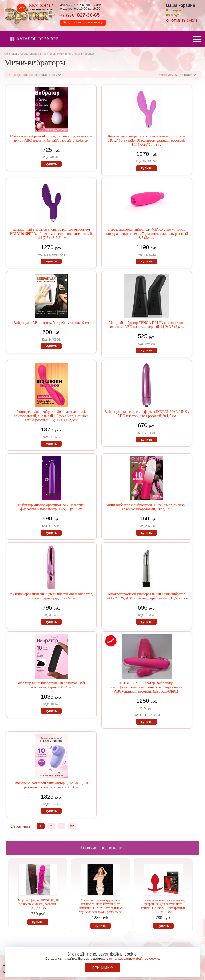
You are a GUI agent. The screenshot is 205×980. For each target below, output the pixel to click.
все (72, 826)
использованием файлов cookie (134, 959)
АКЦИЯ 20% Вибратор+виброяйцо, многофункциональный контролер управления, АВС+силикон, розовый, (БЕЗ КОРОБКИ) (147, 687)
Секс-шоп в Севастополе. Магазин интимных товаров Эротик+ (29, 14)
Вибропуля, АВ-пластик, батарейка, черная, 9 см (51, 323)
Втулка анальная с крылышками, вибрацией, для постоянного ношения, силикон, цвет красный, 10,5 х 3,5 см (163, 906)
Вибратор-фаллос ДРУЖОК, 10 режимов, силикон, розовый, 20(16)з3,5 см (38, 904)
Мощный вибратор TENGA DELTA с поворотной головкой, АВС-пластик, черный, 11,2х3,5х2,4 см (147, 325)
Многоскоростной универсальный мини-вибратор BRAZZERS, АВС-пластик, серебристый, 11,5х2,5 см (147, 596)
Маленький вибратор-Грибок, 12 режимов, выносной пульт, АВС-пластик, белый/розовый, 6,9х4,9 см (51, 138)
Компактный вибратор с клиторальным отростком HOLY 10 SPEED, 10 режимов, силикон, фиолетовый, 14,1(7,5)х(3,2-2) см (51, 234)
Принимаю (103, 968)
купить (51, 164)
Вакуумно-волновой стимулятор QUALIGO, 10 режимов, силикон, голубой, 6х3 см (51, 785)
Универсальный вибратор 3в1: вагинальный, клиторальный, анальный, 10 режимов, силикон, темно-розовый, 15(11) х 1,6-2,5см (51, 416)
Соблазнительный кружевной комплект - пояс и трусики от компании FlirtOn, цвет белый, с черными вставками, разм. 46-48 (101, 906)
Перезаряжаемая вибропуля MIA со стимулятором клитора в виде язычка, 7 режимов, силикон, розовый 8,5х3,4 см (147, 234)
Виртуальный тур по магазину (83, 22)
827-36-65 (80, 15)
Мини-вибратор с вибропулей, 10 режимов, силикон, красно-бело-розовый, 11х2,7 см (147, 507)
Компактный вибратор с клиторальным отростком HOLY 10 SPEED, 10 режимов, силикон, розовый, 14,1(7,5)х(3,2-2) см (147, 140)
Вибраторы (47, 54)
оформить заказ (182, 20)
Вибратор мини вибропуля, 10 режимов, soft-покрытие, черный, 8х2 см (51, 685)
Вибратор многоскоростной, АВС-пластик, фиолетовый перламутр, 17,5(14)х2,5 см (51, 507)
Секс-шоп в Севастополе (21, 54)
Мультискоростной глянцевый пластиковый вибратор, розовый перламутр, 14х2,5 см (51, 596)
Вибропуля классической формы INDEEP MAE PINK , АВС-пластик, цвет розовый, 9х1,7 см (147, 414)
